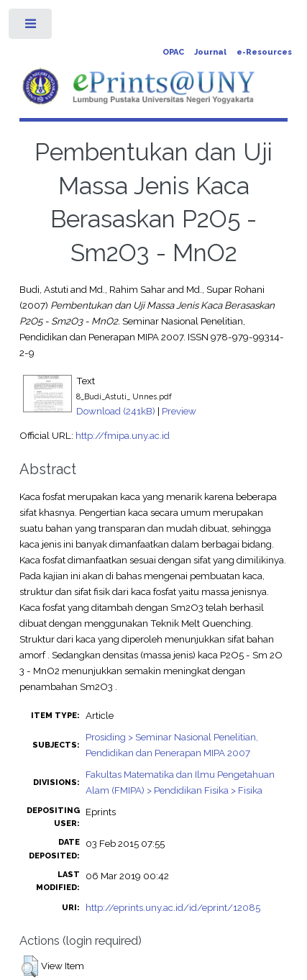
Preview (179, 411)
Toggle (31, 27)
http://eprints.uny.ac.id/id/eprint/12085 (173, 907)
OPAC (173, 52)
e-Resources (264, 52)
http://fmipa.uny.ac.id (123, 435)
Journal (210, 52)
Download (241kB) (116, 411)
